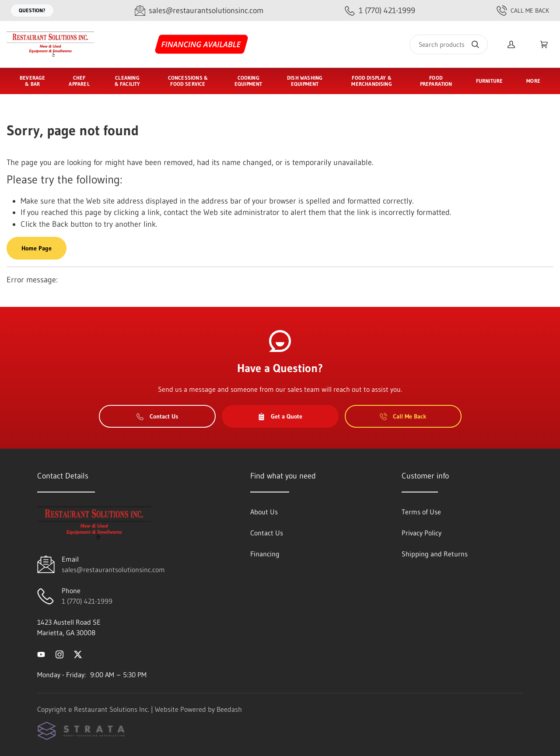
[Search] (449, 44)
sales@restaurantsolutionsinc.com (113, 570)
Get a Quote (280, 416)
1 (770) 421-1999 (87, 601)
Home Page (37, 248)
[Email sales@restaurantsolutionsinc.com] (199, 11)
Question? (32, 10)
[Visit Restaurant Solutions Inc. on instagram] (59, 654)
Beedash (229, 709)
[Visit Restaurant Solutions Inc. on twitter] (78, 654)
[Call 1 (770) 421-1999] (380, 11)
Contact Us (157, 416)
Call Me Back (523, 11)
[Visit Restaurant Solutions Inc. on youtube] (41, 654)
